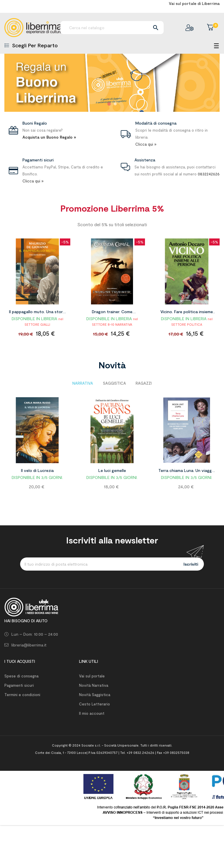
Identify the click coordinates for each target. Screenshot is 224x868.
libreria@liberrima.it (29, 645)
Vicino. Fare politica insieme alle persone (187, 313)
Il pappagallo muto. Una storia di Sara (37, 313)
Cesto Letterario (94, 704)
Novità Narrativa (94, 685)
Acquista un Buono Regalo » (49, 137)
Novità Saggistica (95, 695)
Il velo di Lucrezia (37, 470)
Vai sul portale (92, 676)
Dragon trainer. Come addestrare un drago (112, 313)
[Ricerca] (112, 28)
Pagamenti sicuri (19, 685)
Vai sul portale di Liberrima (194, 4)
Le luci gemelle (112, 470)
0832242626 (209, 174)
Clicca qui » (146, 144)
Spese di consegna (21, 676)
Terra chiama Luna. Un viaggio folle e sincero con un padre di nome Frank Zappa (187, 471)
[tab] (83, 383)
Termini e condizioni (22, 695)
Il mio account (92, 713)
